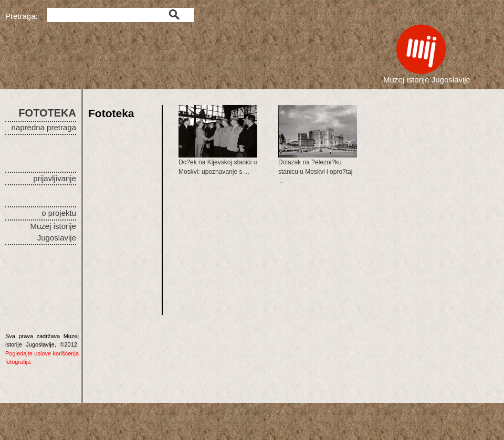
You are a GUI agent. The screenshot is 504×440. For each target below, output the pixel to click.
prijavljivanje (55, 178)
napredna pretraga (44, 127)
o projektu (59, 213)
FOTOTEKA (47, 113)
